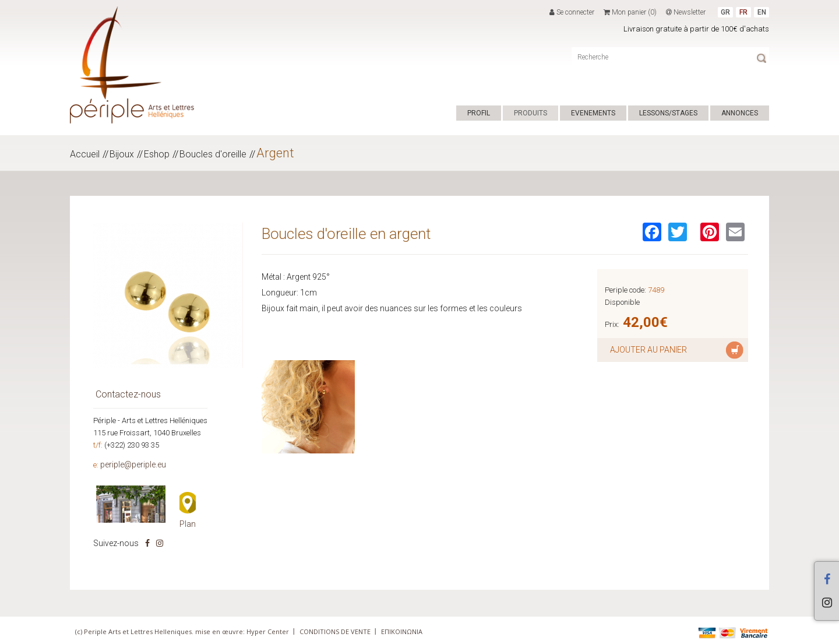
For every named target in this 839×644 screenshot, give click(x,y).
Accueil (85, 154)
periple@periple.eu (133, 464)
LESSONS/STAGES (668, 113)
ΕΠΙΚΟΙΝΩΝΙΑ (402, 631)
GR (725, 12)
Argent (275, 153)
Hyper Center (268, 631)
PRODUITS (530, 113)
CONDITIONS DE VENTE (335, 631)
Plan (188, 524)
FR (743, 12)
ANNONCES (740, 113)
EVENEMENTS (593, 113)
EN (762, 12)
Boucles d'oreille (213, 154)
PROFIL (479, 113)
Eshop (157, 154)
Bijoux (122, 154)
